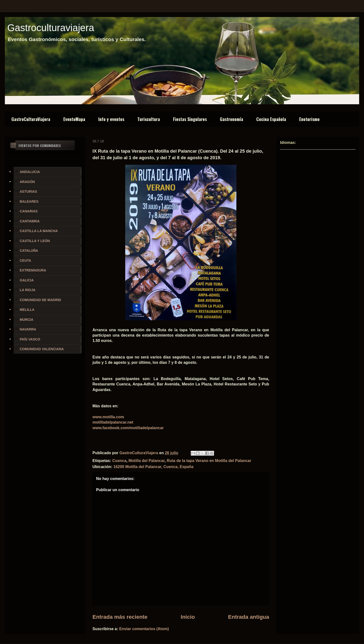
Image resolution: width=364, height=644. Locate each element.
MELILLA (27, 310)
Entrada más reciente (120, 617)
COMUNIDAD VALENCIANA (42, 349)
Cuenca (119, 461)
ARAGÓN (27, 182)
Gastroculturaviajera (51, 28)
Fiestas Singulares (190, 119)
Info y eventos (111, 119)
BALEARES (29, 201)
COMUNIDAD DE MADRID (40, 300)
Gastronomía (232, 119)
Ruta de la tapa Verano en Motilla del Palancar (209, 461)
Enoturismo (309, 119)
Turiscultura (149, 119)
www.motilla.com (108, 417)
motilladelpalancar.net (113, 422)
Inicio (188, 617)
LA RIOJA (28, 290)
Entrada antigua (249, 617)
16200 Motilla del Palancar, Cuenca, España (153, 467)
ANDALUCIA (30, 172)
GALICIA (27, 280)
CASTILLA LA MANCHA (39, 231)
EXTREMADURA (33, 270)
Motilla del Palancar (146, 461)
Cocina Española (271, 119)
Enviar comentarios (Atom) (144, 629)
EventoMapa (74, 119)
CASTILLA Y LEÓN (35, 241)
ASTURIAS (28, 191)
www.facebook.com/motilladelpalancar (128, 428)
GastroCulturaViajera (31, 119)
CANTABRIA (30, 221)
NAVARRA (28, 329)
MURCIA (26, 320)
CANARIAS (29, 211)
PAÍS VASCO (30, 339)
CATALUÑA (29, 251)
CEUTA (25, 261)
